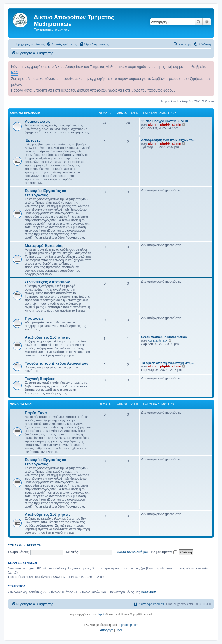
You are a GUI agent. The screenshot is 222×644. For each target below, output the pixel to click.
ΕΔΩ (15, 73)
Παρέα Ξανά (36, 413)
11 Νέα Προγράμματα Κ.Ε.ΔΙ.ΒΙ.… (167, 121)
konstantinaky (158, 340)
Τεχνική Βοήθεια (40, 379)
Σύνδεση (15, 545)
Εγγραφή (34, 545)
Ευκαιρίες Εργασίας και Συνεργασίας (46, 193)
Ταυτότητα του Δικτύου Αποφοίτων (57, 363)
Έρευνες (33, 140)
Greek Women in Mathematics (164, 337)
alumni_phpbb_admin (165, 124)
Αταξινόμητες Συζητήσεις (48, 337)
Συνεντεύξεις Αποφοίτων (47, 282)
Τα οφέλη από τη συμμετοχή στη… (168, 363)
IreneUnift (148, 592)
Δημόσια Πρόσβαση (25, 113)
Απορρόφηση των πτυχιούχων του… (169, 140)
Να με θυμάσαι (164, 552)
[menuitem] (62, 44)
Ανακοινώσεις (37, 121)
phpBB (101, 614)
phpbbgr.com (130, 625)
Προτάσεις (34, 318)
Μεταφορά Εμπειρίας (44, 246)
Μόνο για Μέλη (22, 404)
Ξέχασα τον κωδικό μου (132, 552)
